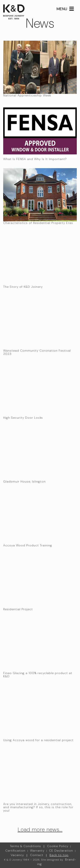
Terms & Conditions (25, 846)
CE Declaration (61, 851)
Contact (37, 855)
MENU (65, 9)
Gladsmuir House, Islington (24, 481)
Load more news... (40, 829)
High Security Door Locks (23, 418)
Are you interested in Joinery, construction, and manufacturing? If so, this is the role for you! (38, 807)
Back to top (59, 855)
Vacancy (17, 855)
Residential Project (18, 609)
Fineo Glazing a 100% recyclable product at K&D (38, 675)
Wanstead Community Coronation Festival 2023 (37, 352)
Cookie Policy (58, 846)
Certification (15, 851)
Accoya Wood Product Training (28, 545)
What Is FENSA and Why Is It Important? (35, 159)
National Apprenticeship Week (27, 95)
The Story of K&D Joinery (23, 287)
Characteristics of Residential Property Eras (38, 223)
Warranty (37, 851)
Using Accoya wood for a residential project (38, 740)
